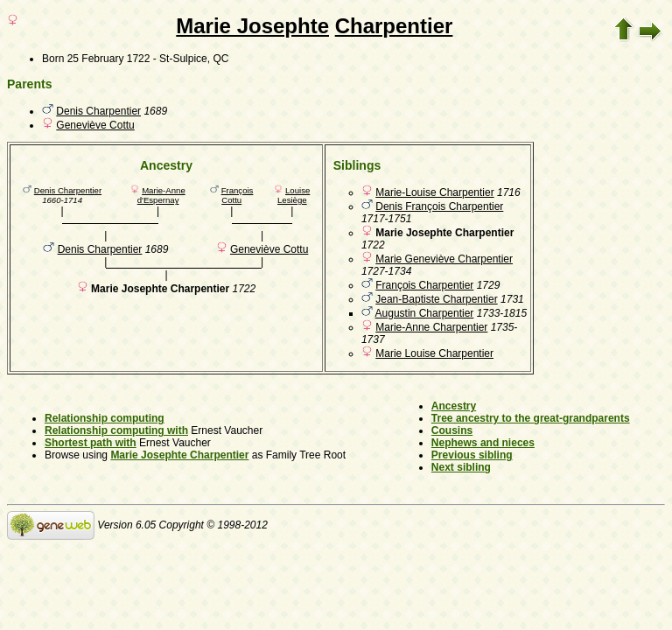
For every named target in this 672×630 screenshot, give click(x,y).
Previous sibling (472, 455)
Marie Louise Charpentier (434, 353)
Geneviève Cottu (95, 125)
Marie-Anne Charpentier (431, 327)
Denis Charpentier (98, 111)
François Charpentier (424, 285)
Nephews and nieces (483, 443)
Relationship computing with (116, 430)
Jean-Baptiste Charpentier (436, 299)
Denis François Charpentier (439, 206)
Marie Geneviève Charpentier (444, 259)
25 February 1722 (109, 59)
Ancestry (454, 406)
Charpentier (394, 26)
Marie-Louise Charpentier (434, 192)
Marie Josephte (252, 26)
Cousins (452, 430)
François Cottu (238, 195)
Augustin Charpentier (425, 313)
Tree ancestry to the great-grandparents (531, 418)
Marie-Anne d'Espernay (161, 195)
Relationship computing (105, 418)
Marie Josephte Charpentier (179, 455)
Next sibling (461, 467)
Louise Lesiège (294, 195)
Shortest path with (91, 443)
